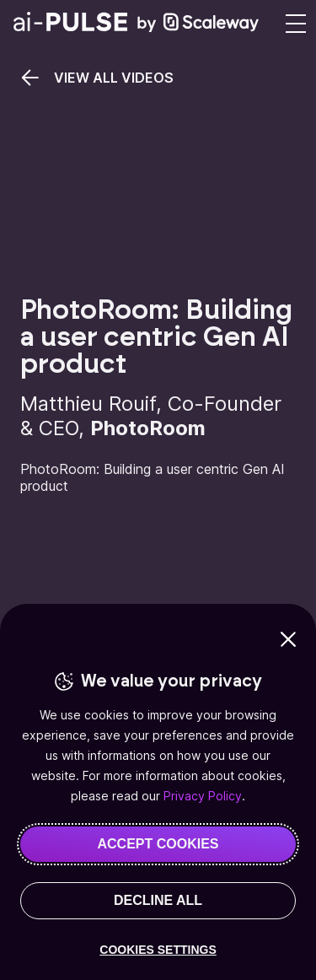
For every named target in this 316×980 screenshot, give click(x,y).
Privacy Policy (203, 796)
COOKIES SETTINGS (158, 950)
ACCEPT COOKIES (158, 844)
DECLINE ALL (158, 900)
